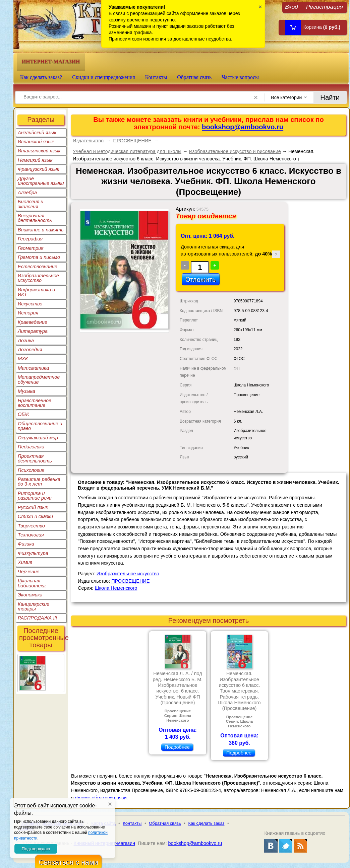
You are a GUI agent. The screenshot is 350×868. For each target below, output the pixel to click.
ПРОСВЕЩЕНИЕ (132, 141)
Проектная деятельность (35, 458)
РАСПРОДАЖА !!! (37, 618)
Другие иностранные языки (41, 181)
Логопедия (30, 350)
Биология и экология (31, 204)
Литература (33, 331)
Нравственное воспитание (35, 403)
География (30, 239)
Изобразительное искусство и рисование (235, 151)
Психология (31, 470)
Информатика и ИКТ (36, 292)
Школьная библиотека (32, 583)
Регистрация (325, 7)
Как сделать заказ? (41, 77)
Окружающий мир (38, 438)
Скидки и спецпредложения (104, 77)
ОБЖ (23, 414)
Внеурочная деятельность (35, 218)
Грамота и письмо (39, 257)
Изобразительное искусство (38, 278)
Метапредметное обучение (39, 379)
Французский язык (38, 169)
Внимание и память (41, 230)
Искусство (30, 304)
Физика (26, 544)
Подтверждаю (36, 849)
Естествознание (38, 267)
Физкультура (33, 553)
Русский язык (33, 507)
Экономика (30, 595)
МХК (23, 359)
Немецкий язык (35, 160)
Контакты (156, 77)
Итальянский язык (39, 151)
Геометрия (31, 248)
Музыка (26, 391)
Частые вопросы (240, 77)
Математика (33, 368)
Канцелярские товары (34, 606)
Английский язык (37, 133)
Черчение (29, 572)
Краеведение (33, 322)
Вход (291, 7)
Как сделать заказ (207, 823)
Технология (31, 535)
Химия (25, 562)
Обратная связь (194, 77)
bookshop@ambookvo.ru (243, 127)
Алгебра (27, 193)
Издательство (88, 141)
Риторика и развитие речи (35, 496)
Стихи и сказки (35, 516)
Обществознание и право (40, 426)
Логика (26, 341)
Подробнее (177, 747)
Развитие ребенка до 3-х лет (39, 482)
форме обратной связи (101, 798)
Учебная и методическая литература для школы (127, 151)
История (28, 313)
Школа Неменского (116, 588)
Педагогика (31, 447)
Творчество (31, 526)
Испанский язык (36, 142)
